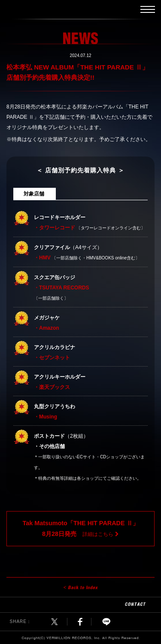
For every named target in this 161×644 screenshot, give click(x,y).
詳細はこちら (80, 528)
